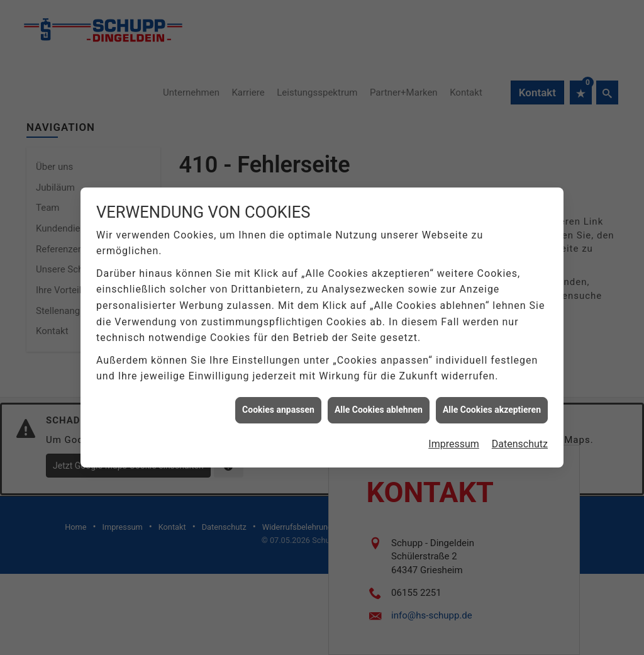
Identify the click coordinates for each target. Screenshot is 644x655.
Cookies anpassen (278, 406)
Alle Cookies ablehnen (379, 406)
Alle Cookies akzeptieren (492, 406)
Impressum (454, 439)
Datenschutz (520, 439)
